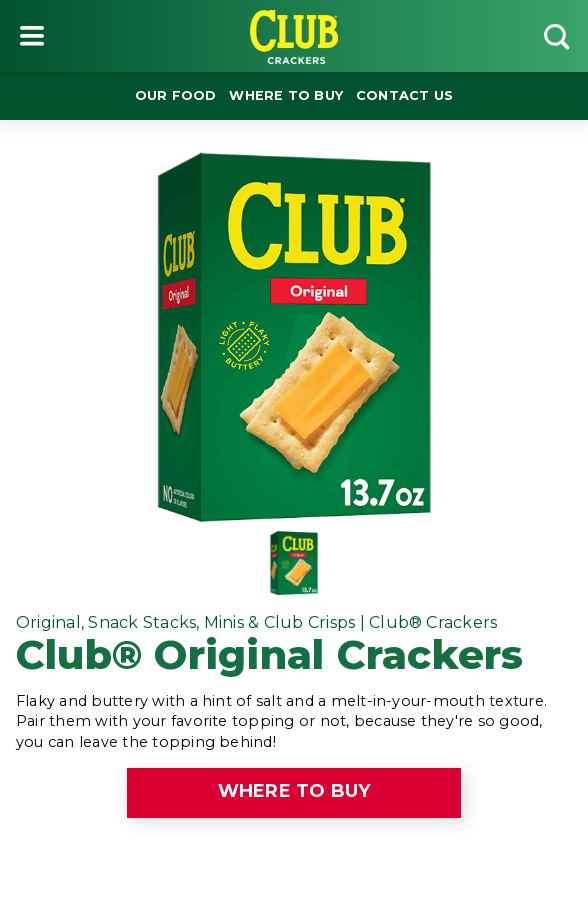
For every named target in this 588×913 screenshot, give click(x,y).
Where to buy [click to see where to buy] (294, 791)
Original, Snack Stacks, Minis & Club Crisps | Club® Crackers (256, 622)
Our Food (176, 95)
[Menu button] (32, 36)
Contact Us (404, 95)
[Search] (556, 36)
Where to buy (286, 95)
